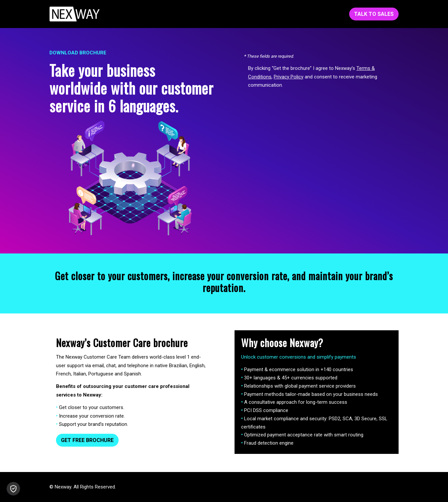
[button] (13, 489)
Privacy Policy (289, 77)
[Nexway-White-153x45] (75, 14)
